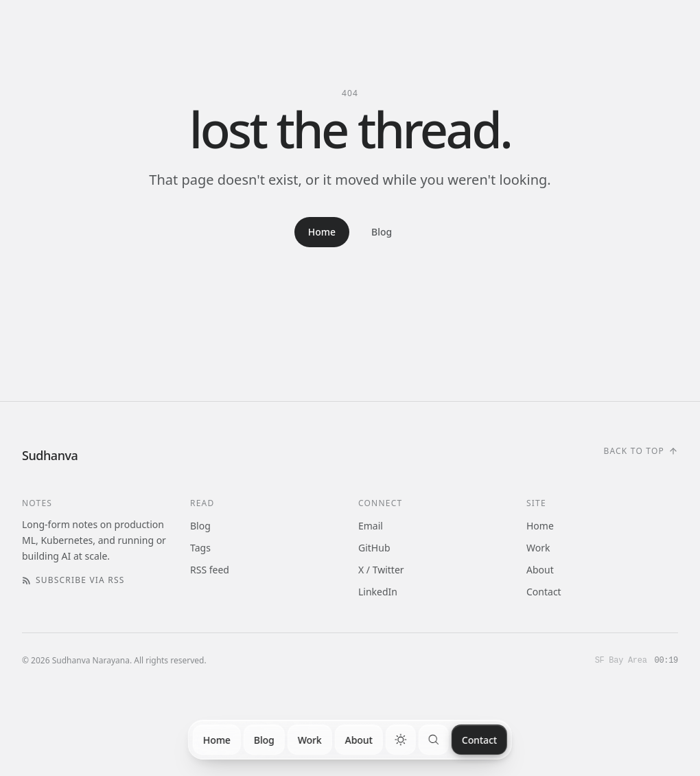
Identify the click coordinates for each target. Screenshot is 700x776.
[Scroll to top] (641, 451)
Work (310, 740)
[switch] (401, 740)
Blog (264, 740)
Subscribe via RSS (73, 580)
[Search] (434, 740)
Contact (479, 740)
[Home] (50, 455)
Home (217, 740)
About (359, 740)
